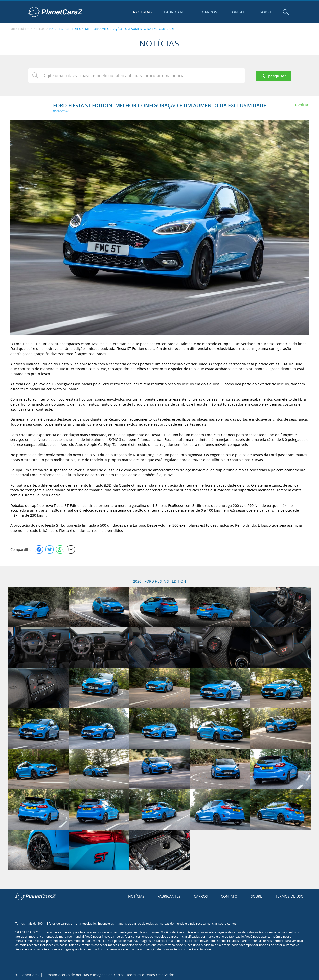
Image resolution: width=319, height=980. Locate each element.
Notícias (141, 12)
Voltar (303, 104)
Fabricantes (176, 12)
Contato (237, 12)
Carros (208, 12)
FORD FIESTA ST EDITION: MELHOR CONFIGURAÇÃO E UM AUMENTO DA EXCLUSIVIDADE (112, 28)
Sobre (265, 12)
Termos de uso (289, 895)
